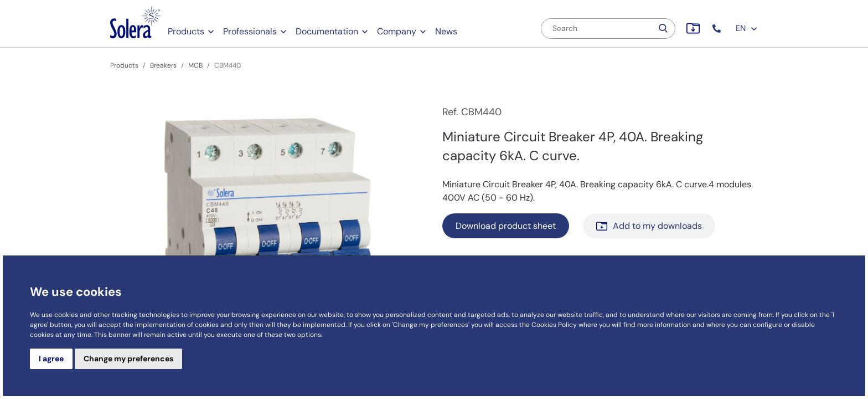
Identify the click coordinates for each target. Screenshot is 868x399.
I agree (51, 359)
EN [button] (747, 28)
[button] (718, 29)
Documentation (327, 31)
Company (397, 31)
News (446, 31)
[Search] (597, 29)
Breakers (163, 65)
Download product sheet (506, 226)
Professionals (250, 31)
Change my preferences (128, 359)
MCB (195, 65)
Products (186, 31)
